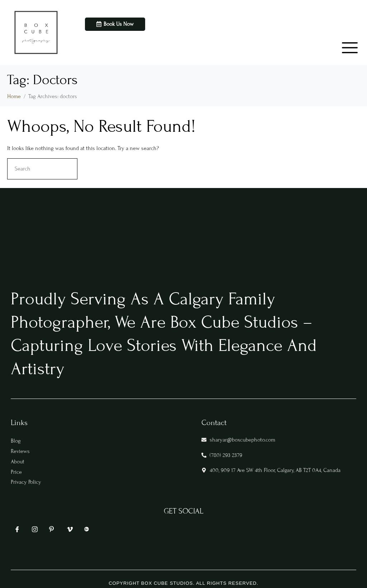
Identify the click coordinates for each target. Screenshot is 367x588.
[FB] (16, 531)
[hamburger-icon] (344, 43)
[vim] (69, 531)
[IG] (34, 531)
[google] (86, 532)
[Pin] (51, 531)
